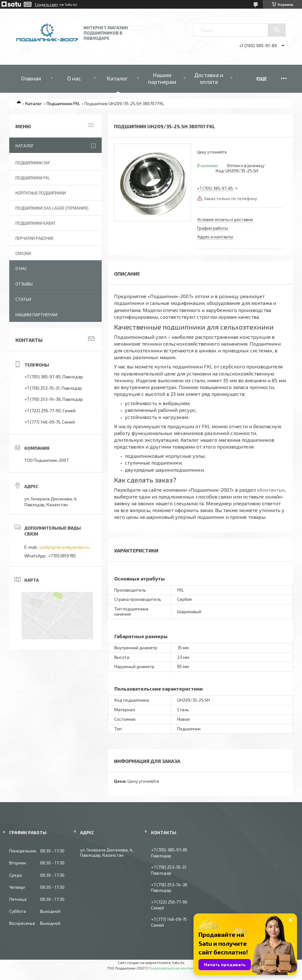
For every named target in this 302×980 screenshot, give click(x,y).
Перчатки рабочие (35, 238)
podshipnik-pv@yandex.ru (64, 547)
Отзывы (24, 284)
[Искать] (277, 30)
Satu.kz (178, 962)
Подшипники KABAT (35, 223)
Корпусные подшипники (41, 193)
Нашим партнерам (162, 78)
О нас (74, 78)
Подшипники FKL (63, 103)
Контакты (271, 490)
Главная (31, 78)
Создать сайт (46, 4)
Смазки (23, 253)
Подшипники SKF (33, 163)
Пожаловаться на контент (172, 968)
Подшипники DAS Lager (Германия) (52, 208)
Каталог (117, 78)
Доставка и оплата (209, 78)
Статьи (23, 299)
